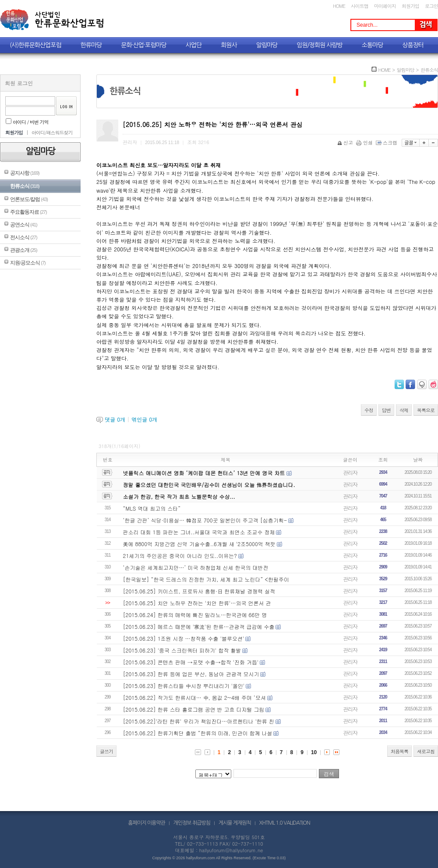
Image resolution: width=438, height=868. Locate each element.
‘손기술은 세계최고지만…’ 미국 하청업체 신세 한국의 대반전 (196, 567)
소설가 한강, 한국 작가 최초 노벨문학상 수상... (179, 496)
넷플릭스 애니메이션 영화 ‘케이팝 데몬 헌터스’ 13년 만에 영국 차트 (205, 473)
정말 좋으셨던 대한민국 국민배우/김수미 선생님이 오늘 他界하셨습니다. (209, 485)
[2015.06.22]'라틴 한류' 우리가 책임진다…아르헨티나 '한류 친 (199, 721)
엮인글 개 (144, 419)
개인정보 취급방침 (192, 823)
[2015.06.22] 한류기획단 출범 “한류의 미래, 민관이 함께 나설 (198, 733)
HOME (339, 6)
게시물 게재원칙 (235, 823)
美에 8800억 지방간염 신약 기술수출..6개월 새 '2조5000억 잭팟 (199, 544)
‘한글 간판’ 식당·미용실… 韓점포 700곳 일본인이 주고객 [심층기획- (205, 520)
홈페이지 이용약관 (147, 823)
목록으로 (426, 410)
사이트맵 (360, 6)
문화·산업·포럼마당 (143, 45)
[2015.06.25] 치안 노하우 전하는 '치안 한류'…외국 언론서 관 (197, 603)
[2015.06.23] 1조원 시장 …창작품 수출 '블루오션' (184, 638)
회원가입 (410, 6)
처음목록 (399, 751)
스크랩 (387, 143)
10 (314, 752)
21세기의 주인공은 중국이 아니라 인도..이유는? (180, 556)
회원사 (229, 45)
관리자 (350, 472)
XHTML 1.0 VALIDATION (285, 823)
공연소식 (24, 225)
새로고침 (426, 751)
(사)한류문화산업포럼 (35, 45)
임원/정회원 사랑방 (319, 45)
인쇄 (365, 143)
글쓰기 (106, 751)
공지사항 (25, 173)
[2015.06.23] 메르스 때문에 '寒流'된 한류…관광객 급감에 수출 (199, 626)
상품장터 (413, 45)
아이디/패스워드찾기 (52, 132)
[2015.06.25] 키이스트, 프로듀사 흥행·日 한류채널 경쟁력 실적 (199, 591)
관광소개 (24, 250)
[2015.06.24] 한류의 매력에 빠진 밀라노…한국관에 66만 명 (195, 615)
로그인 (431, 6)
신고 (346, 143)
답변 (386, 410)
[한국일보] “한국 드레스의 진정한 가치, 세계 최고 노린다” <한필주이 (206, 579)
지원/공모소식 (28, 263)
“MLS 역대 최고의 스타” (152, 508)
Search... (367, 25)
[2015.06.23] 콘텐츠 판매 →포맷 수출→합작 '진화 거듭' (191, 662)
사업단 (194, 45)
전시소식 (24, 237)
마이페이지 (385, 6)
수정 (369, 410)
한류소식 (25, 186)
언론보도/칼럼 (29, 199)
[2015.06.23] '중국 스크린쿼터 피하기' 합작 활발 (182, 650)
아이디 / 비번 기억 (27, 122)
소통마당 (373, 45)
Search (426, 25)
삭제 (404, 410)
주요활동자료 (28, 212)
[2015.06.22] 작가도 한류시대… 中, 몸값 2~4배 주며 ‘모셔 (194, 697)
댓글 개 (115, 419)
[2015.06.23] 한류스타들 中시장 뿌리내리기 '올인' (184, 686)
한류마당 (91, 45)
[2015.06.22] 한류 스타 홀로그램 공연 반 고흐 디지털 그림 (194, 709)
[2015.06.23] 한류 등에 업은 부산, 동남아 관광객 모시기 (191, 674)
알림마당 (267, 45)
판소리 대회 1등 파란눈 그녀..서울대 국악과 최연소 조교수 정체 (199, 532)
